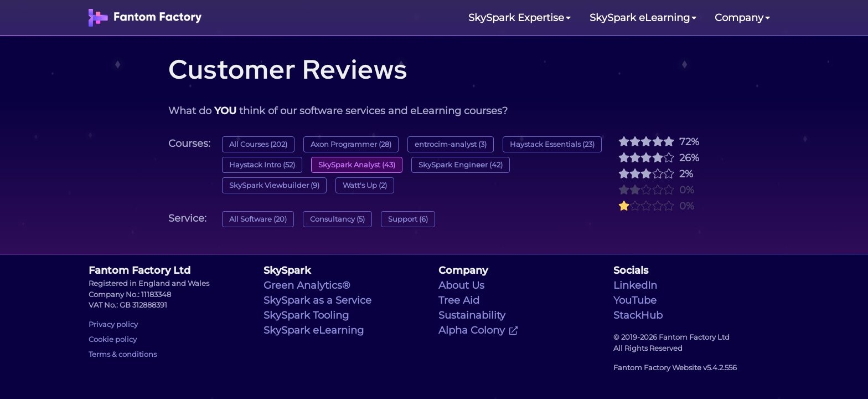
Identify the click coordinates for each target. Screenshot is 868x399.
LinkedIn (635, 285)
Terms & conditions (123, 354)
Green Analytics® (307, 285)
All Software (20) (258, 219)
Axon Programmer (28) (351, 144)
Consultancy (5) (337, 219)
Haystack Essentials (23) (552, 144)
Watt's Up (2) (365, 185)
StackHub (638, 315)
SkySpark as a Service (317, 300)
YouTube (635, 300)
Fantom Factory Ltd (139, 270)
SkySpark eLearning (314, 330)
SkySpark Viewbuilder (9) (274, 185)
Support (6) (408, 219)
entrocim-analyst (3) (451, 144)
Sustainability (472, 315)
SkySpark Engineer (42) (461, 165)
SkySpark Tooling (306, 315)
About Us (461, 285)
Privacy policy (113, 324)
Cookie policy (113, 339)
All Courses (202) (258, 144)
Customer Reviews (288, 69)
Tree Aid (459, 300)
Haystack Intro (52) (262, 165)
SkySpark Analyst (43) (357, 165)
